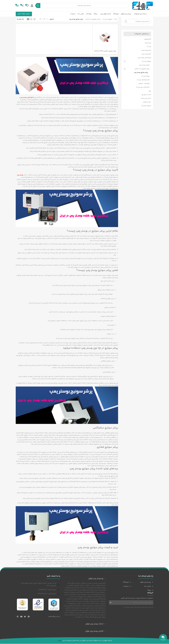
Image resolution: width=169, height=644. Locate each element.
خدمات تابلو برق (146, 95)
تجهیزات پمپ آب (146, 61)
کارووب (60, 641)
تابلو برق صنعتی (146, 50)
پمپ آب (149, 47)
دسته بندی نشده (146, 98)
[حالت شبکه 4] (28, 19)
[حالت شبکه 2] (35, 19)
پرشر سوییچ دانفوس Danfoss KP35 (105, 51)
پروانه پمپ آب (145, 76)
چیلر (150, 91)
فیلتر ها (19, 19)
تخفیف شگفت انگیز (24, 14)
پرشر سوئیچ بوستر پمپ (141, 73)
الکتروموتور (148, 39)
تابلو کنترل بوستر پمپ (144, 58)
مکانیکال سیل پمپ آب (143, 87)
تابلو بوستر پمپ (146, 54)
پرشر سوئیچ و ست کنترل (142, 69)
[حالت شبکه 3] (31, 19)
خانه (116, 19)
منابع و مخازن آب (146, 106)
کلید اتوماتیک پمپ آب (143, 80)
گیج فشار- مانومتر (144, 84)
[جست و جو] (82, 6)
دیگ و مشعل (147, 102)
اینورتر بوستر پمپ (144, 65)
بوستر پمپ (148, 43)
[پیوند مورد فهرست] (142, 582)
